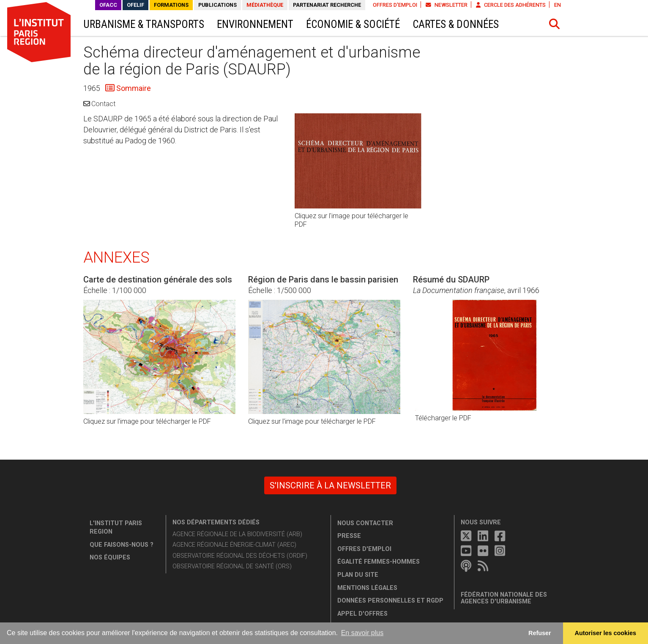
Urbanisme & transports (144, 24)
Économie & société (353, 24)
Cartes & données (456, 24)
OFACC (108, 5)
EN (558, 5)
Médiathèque (265, 5)
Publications (217, 5)
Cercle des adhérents (511, 5)
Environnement (255, 24)
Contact (103, 104)
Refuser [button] (540, 633)
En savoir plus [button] (362, 633)
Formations (171, 5)
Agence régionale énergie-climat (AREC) (234, 545)
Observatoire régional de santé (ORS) (232, 566)
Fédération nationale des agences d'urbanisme (504, 598)
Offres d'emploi (395, 5)
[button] (554, 24)
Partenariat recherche (327, 5)
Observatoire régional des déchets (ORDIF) (240, 556)
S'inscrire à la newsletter (330, 485)
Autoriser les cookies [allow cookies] (606, 633)
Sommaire (133, 88)
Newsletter (447, 5)
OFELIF (135, 5)
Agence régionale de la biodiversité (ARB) (237, 534)
